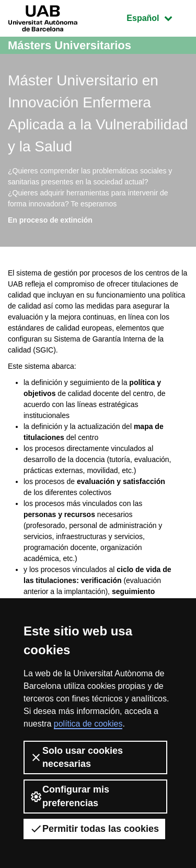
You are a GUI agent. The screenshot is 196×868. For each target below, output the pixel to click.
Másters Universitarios (70, 45)
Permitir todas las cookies (94, 829)
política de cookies (88, 724)
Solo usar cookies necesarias (76, 757)
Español (157, 17)
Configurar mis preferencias (70, 796)
